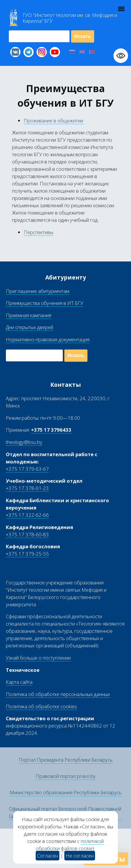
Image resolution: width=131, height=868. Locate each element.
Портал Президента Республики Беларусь (66, 760)
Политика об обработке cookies (41, 706)
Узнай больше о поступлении (38, 658)
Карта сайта (19, 682)
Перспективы (38, 232)
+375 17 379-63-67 (27, 469)
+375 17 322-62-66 (27, 515)
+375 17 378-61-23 (27, 488)
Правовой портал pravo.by (66, 776)
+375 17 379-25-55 (27, 554)
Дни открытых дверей (30, 327)
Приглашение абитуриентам (38, 291)
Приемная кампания (29, 315)
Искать (83, 36)
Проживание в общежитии (54, 121)
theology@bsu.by (24, 442)
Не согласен (80, 856)
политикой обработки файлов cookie (70, 845)
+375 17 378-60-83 (27, 534)
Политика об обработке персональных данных (58, 694)
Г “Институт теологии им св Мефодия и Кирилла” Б (70, 18)
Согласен (48, 856)
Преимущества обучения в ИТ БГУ (45, 303)
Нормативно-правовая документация (48, 339)
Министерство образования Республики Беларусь (66, 792)
